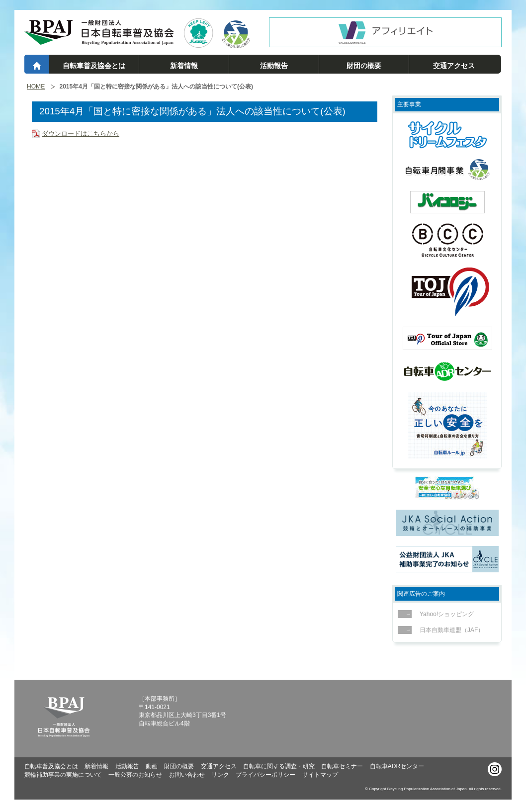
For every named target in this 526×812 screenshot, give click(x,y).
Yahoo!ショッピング (444, 614)
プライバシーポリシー (265, 775)
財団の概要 (364, 66)
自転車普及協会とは (94, 66)
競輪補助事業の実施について (63, 775)
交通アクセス (454, 66)
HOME (36, 87)
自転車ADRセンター (397, 766)
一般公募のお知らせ (135, 775)
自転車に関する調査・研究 (279, 766)
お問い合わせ (187, 775)
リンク (220, 775)
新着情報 (184, 66)
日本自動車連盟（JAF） (449, 630)
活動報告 (274, 66)
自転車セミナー (342, 766)
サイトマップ (320, 775)
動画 (152, 766)
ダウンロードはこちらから (81, 134)
